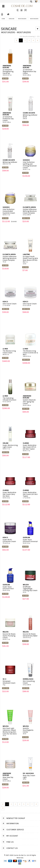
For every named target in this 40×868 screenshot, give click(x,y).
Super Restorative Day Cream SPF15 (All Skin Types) (30, 448)
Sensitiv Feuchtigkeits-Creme (30, 731)
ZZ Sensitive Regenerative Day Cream (30, 72)
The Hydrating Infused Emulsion (10, 400)
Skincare (12, 19)
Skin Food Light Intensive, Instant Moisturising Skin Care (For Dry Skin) (10, 732)
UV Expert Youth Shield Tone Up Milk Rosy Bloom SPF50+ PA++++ (30, 260)
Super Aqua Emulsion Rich (10, 589)
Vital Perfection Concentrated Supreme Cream (10, 212)
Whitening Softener (10, 163)
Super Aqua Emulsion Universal (30, 541)
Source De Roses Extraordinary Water (30, 636)
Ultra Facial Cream (10, 305)
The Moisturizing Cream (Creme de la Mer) (30, 354)
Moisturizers (22, 19)
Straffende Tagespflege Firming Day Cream (30, 590)
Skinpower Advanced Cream (10, 683)
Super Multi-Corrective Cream (10, 541)
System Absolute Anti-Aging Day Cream (30, 403)
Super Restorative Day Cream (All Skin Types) (30, 495)
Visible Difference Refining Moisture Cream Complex (30, 212)
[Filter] (38, 29)
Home (3, 19)
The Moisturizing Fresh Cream (10, 353)
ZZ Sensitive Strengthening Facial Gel (10, 72)
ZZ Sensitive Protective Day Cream (10, 120)
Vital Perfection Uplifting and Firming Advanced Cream (30, 166)
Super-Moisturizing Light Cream (10, 447)
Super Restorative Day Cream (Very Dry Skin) (10, 495)
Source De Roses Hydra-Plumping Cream (10, 637)
